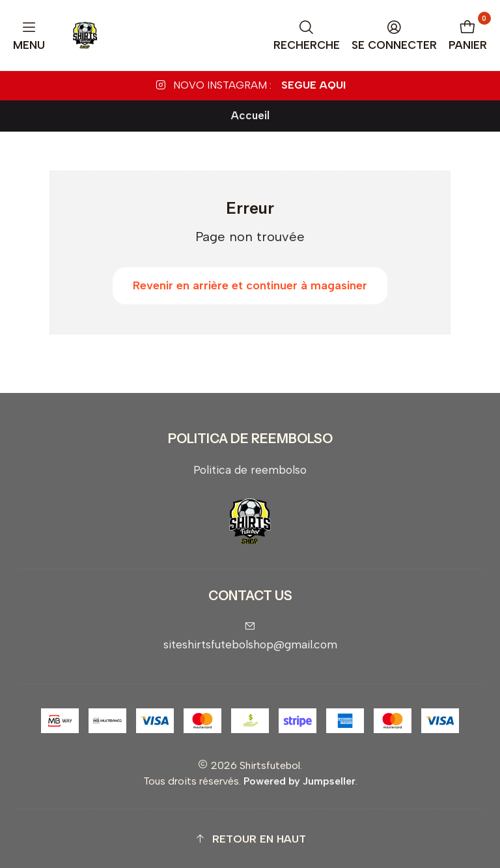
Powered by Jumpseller (299, 781)
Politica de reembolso (250, 470)
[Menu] (29, 36)
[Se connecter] (395, 36)
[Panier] (468, 36)
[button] (250, 839)
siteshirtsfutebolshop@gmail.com (250, 636)
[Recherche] (307, 36)
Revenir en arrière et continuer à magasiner (250, 285)
